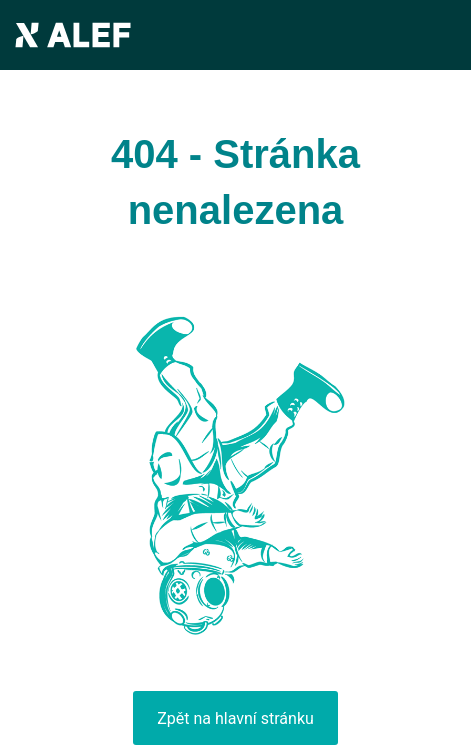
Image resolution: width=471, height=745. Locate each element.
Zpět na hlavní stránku (235, 718)
